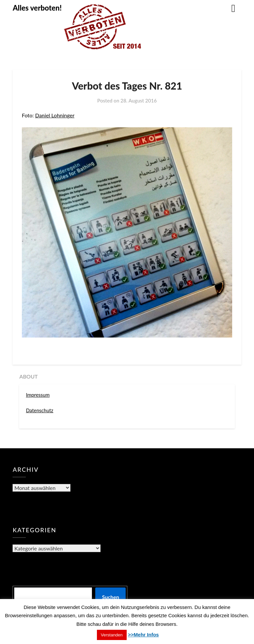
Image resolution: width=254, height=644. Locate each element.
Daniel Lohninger (55, 115)
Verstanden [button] (112, 635)
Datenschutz (40, 410)
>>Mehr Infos (143, 635)
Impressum (38, 395)
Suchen (110, 597)
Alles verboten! (37, 8)
